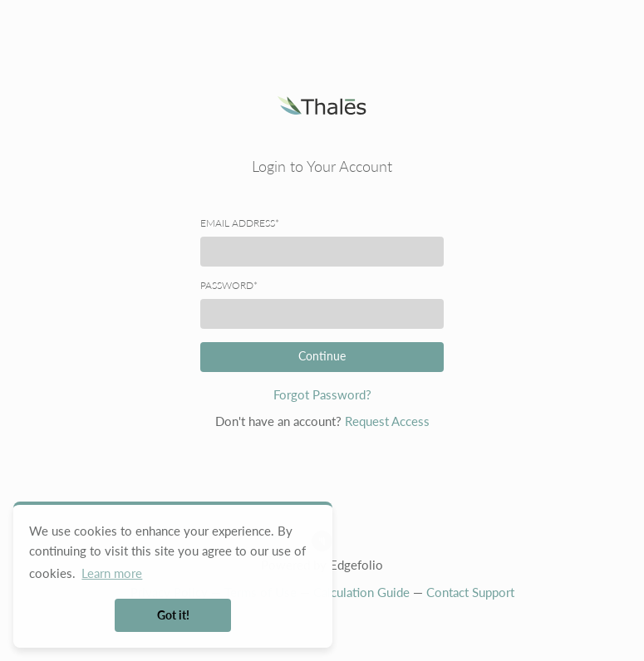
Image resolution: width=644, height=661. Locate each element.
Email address (240, 223)
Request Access (387, 421)
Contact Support (470, 592)
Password (229, 286)
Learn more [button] (112, 573)
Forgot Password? (322, 394)
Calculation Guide (361, 592)
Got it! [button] (173, 615)
